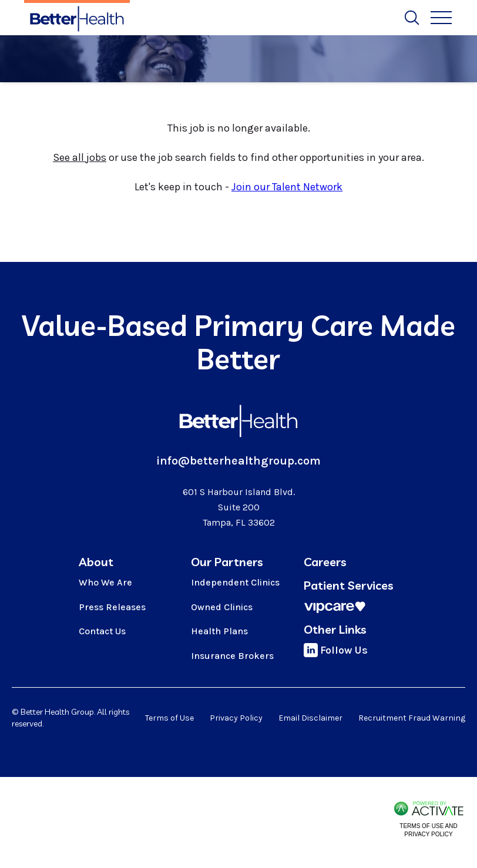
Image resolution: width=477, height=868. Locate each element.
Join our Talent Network (287, 187)
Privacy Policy (236, 718)
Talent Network (397, 16)
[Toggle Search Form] (412, 18)
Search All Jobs (159, 16)
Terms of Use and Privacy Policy (428, 830)
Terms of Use (169, 718)
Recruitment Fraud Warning (412, 718)
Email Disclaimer (310, 718)
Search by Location (309, 16)
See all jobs (80, 157)
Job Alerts (231, 16)
